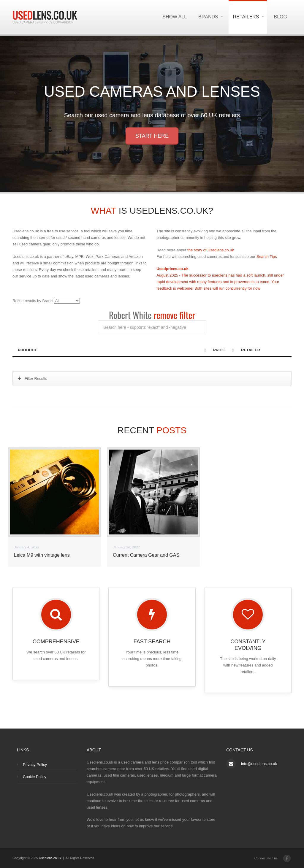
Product (27, 350)
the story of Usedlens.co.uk (211, 250)
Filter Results (36, 379)
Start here (152, 136)
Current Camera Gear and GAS (146, 555)
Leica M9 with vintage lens (42, 555)
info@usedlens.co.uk (259, 764)
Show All (175, 17)
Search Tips (267, 257)
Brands (208, 17)
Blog (281, 17)
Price (219, 350)
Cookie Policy (35, 777)
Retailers (246, 17)
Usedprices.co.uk (172, 269)
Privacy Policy (35, 765)
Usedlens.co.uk (50, 858)
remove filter (174, 315)
